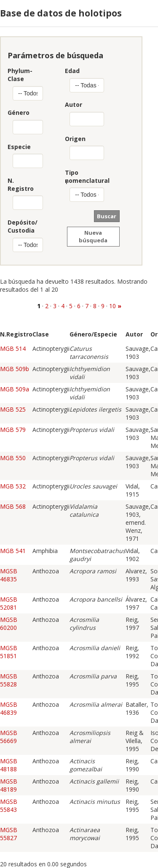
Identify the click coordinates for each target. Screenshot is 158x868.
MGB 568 (13, 506)
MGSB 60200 (9, 624)
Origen (75, 139)
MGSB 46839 (9, 708)
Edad (72, 71)
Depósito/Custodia (16, 226)
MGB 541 (13, 551)
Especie (16, 147)
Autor (74, 104)
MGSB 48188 (9, 765)
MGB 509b (15, 369)
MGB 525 (13, 409)
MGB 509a (15, 389)
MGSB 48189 (9, 785)
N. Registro (16, 184)
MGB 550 (13, 458)
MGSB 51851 (9, 652)
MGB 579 (13, 430)
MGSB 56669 (9, 737)
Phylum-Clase (16, 75)
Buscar (107, 216)
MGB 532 (13, 486)
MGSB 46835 (9, 575)
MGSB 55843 (9, 806)
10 (112, 306)
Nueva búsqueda (93, 236)
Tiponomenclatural (75, 176)
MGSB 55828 (9, 680)
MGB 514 (13, 349)
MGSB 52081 (9, 603)
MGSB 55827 (9, 834)
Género (16, 113)
